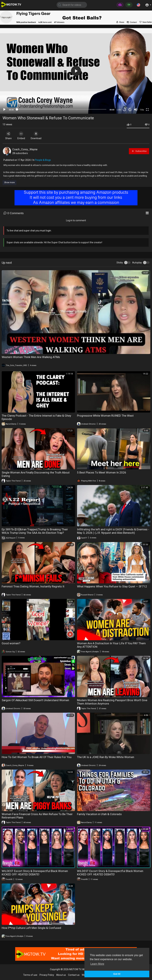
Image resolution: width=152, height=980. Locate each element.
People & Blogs (43, 160)
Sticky (120, 263)
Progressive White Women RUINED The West (105, 416)
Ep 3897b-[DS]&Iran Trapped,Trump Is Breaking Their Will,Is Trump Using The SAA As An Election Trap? (35, 531)
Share (9, 136)
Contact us (74, 975)
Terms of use (30, 975)
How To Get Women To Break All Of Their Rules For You (37, 757)
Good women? (11, 643)
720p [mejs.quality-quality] (142, 110)
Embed (22, 136)
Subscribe (139, 151)
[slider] (62, 109)
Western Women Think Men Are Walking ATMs (31, 357)
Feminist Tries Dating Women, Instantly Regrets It (33, 586)
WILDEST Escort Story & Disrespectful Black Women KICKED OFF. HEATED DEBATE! (35, 873)
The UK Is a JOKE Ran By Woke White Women (106, 757)
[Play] (4, 110)
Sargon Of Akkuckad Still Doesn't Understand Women (35, 700)
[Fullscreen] (147, 110)
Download (38, 136)
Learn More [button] (97, 964)
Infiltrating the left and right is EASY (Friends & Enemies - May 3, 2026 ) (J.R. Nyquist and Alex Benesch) (113, 531)
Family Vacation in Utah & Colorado (99, 814)
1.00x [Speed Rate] (119, 110)
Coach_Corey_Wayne (25, 149)
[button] (138, 5)
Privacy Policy (47, 975)
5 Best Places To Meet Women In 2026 (102, 472)
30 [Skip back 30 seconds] (124, 109)
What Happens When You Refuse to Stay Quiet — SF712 (112, 586)
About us (61, 975)
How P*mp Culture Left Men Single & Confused (31, 928)
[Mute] (136, 110)
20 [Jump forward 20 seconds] (130, 109)
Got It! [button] (117, 974)
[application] (76, 71)
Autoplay (137, 263)
